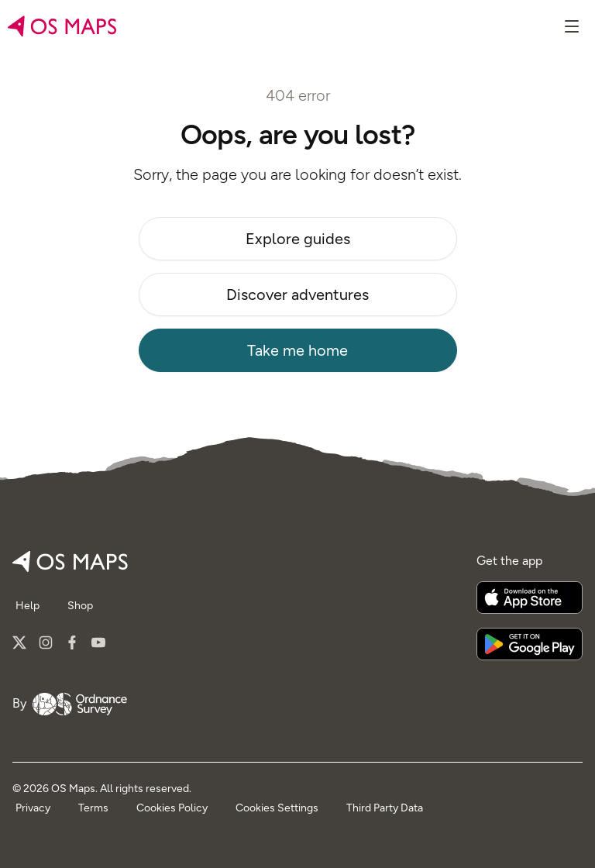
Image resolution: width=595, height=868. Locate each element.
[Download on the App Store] (530, 598)
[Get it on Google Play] (530, 644)
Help (28, 606)
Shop (80, 606)
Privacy (33, 808)
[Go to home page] (62, 26)
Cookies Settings (277, 808)
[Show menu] (572, 26)
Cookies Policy (172, 808)
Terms (93, 808)
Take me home (297, 350)
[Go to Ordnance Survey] (80, 704)
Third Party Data (385, 808)
